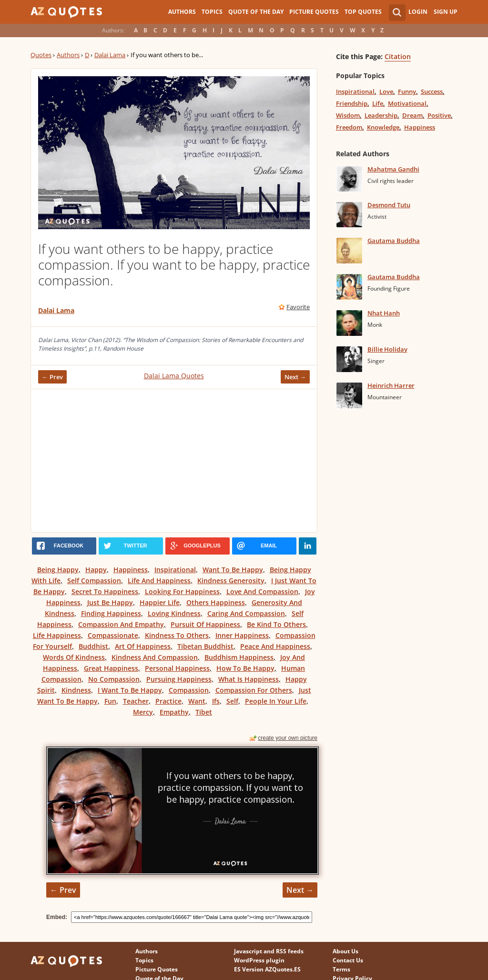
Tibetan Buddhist (205, 646)
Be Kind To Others (276, 624)
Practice (168, 701)
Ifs (216, 701)
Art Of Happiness (143, 646)
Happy (96, 570)
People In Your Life (276, 701)
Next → (295, 377)
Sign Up (446, 12)
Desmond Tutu (389, 205)
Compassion (189, 690)
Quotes (41, 55)
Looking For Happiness (182, 591)
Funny (407, 91)
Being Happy (58, 570)
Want (197, 701)
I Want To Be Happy (130, 690)
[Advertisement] (174, 461)
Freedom (349, 127)
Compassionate (113, 635)
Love (386, 91)
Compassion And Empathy (121, 624)
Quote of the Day (256, 12)
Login (418, 12)
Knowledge (383, 127)
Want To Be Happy (233, 570)
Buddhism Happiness (239, 657)
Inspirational (175, 570)
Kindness (76, 690)
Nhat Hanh (384, 313)
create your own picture (288, 738)
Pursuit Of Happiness (205, 624)
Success (432, 91)
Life (378, 103)
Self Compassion (94, 581)
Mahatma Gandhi (393, 169)
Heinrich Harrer (391, 385)
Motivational (407, 103)
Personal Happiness (177, 668)
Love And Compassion (262, 591)
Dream (412, 115)
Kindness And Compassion (155, 657)
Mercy (143, 712)
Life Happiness (57, 635)
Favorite (298, 307)
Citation (398, 56)
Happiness (131, 570)
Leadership (381, 115)
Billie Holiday (387, 349)
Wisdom (348, 115)
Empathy (174, 712)
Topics (212, 12)
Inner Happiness (242, 635)
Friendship (352, 103)
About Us (346, 951)
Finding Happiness (111, 613)
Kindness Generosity (231, 581)
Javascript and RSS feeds (269, 951)
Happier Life (160, 602)
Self (232, 701)
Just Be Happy (110, 602)
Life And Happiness (159, 581)
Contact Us (348, 960)
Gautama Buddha (394, 241)
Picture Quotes (314, 12)
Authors (182, 12)
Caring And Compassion (246, 613)
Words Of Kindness (74, 657)
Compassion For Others (254, 690)
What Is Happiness (249, 679)
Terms (341, 969)
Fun (110, 701)
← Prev (52, 377)
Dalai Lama (110, 55)
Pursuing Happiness (179, 679)
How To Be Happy (245, 668)
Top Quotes (363, 12)
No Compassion (114, 679)
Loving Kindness (174, 613)
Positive (439, 115)
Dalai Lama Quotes (174, 376)
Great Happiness (111, 668)
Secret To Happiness (105, 591)
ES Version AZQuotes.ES (267, 969)
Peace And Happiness (275, 646)
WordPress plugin (259, 960)
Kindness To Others (177, 635)
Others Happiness (216, 602)
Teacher (136, 701)
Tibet (204, 712)
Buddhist (93, 646)
